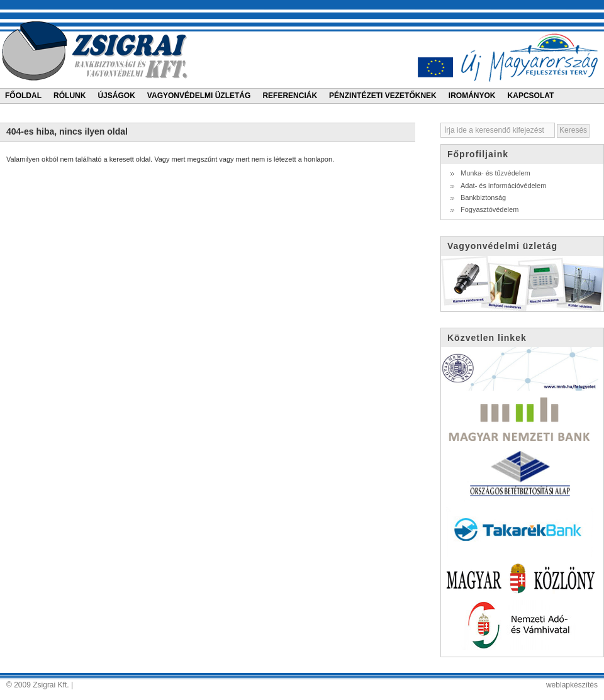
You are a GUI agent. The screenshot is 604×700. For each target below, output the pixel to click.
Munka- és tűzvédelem (495, 173)
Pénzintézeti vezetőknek (383, 96)
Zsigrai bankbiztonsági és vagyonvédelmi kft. (97, 50)
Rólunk (70, 96)
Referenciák (290, 96)
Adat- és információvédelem (503, 186)
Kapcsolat (531, 96)
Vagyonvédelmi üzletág (199, 96)
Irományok (472, 96)
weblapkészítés (572, 685)
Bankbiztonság (483, 197)
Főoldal (23, 96)
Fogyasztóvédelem (489, 209)
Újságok (116, 96)
